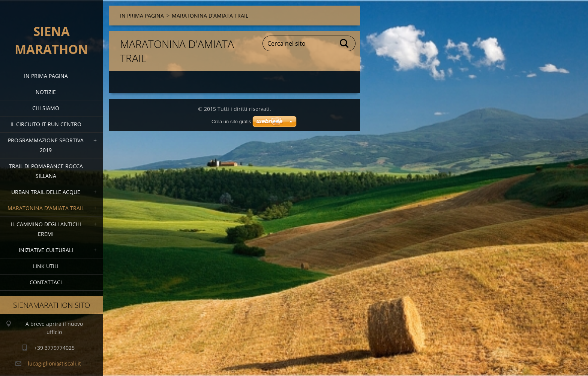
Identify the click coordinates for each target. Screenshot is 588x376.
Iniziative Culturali (46, 250)
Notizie (46, 92)
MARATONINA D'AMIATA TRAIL (46, 208)
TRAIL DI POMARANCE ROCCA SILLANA (46, 171)
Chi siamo (46, 108)
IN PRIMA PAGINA (46, 76)
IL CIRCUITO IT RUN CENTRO (46, 124)
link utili (46, 266)
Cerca (345, 43)
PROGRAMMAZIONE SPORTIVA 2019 (46, 145)
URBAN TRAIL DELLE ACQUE (46, 192)
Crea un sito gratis (231, 122)
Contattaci (46, 282)
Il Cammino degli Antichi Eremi (46, 229)
